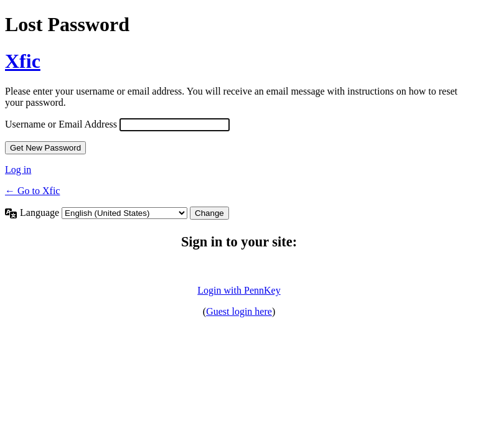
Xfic (23, 61)
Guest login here (239, 311)
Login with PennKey (239, 290)
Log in (18, 170)
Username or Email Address (61, 124)
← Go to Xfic (32, 191)
